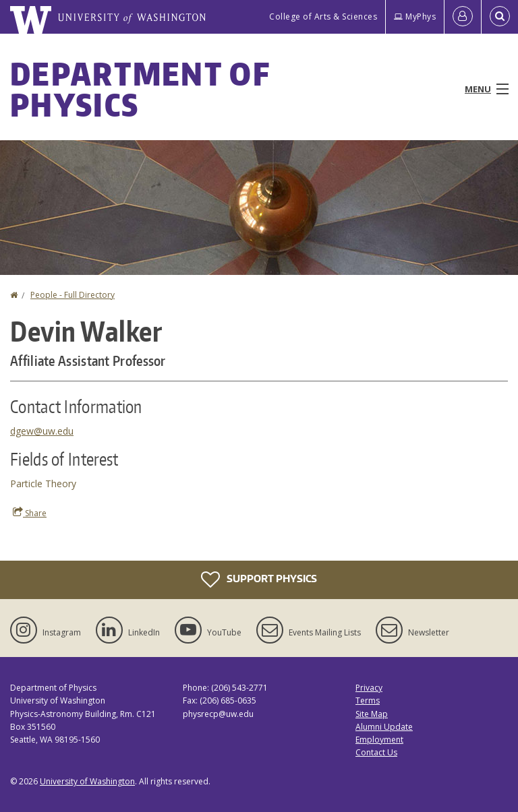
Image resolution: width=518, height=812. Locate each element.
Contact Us (376, 752)
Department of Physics (140, 89)
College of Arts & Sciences (323, 17)
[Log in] (463, 17)
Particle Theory (43, 483)
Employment (379, 740)
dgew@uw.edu (42, 431)
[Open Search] (500, 17)
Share (30, 513)
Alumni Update (384, 727)
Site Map (372, 714)
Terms (368, 700)
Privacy (369, 688)
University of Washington (87, 781)
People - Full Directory (73, 295)
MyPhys (415, 17)
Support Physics (259, 580)
